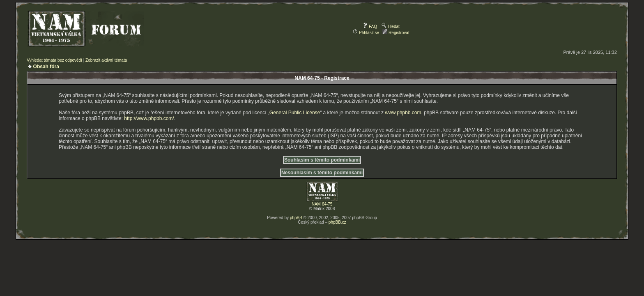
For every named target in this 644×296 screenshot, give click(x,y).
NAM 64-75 (322, 204)
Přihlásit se (366, 33)
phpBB (296, 218)
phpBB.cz (337, 222)
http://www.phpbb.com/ (149, 118)
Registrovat (396, 33)
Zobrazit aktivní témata (106, 60)
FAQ (370, 27)
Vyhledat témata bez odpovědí (54, 60)
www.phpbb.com (403, 113)
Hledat (391, 27)
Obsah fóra (46, 67)
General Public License (295, 113)
